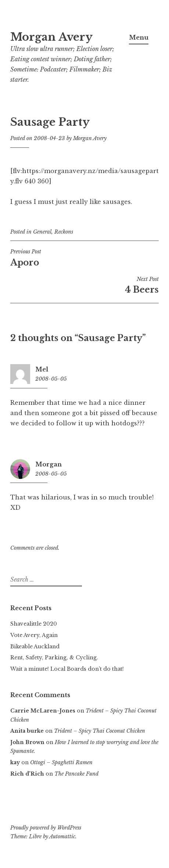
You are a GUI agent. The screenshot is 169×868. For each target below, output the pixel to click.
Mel (42, 369)
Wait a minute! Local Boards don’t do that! (67, 669)
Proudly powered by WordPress (46, 828)
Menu (139, 37)
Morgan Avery (51, 37)
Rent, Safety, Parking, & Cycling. (54, 658)
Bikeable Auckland (35, 647)
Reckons (64, 232)
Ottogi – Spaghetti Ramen (61, 762)
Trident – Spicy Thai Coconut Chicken (100, 731)
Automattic (62, 836)
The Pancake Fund (76, 774)
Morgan (48, 464)
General (42, 232)
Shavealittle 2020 (34, 624)
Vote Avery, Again (34, 635)
